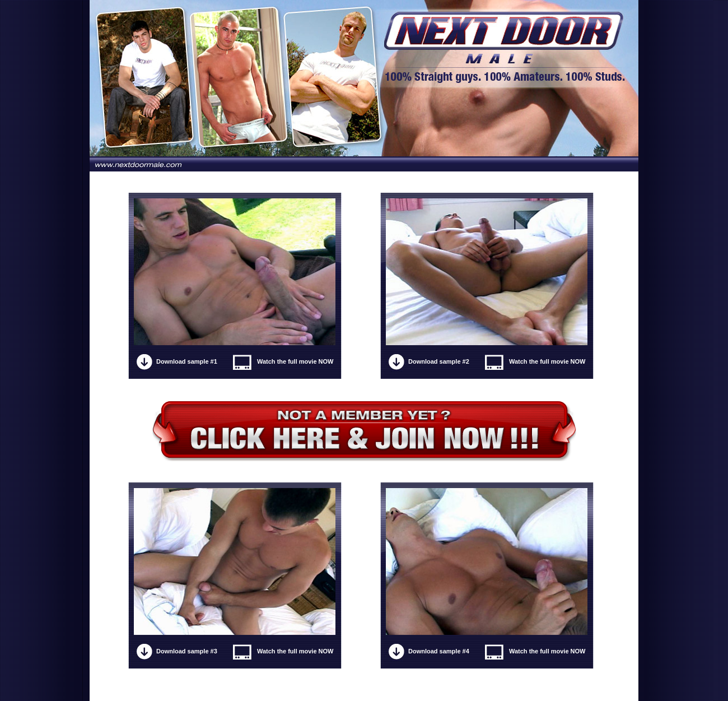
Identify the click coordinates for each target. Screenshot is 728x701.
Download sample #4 (439, 651)
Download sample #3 (187, 651)
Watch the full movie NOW (295, 361)
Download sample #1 (187, 361)
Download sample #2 (439, 361)
